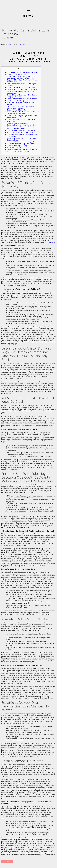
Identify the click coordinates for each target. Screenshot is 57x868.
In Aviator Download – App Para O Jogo (20, 144)
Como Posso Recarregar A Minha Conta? (21, 87)
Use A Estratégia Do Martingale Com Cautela (22, 149)
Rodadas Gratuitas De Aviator (17, 123)
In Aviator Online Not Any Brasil (18, 101)
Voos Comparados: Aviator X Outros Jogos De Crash (21, 85)
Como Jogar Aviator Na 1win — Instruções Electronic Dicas (21, 139)
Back (7, 862)
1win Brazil (22, 44)
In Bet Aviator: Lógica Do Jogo (17, 146)
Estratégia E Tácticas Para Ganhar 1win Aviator (23, 72)
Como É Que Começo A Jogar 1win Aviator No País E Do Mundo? (23, 116)
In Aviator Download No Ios (16, 74)
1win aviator (51, 242)
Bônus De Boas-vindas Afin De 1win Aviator (22, 99)
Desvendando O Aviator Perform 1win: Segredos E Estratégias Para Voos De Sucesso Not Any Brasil (23, 80)
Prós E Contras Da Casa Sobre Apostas (20, 132)
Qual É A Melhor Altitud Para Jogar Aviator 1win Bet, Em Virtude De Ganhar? (23, 113)
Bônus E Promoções (14, 147)
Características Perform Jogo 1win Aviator (21, 125)
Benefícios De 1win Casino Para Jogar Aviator (22, 142)
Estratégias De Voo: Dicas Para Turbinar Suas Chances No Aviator (21, 107)
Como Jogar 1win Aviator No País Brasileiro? (22, 76)
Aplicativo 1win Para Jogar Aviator (18, 151)
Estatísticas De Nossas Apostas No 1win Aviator (21, 103)
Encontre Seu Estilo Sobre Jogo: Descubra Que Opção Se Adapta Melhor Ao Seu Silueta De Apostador (23, 91)
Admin (10, 44)
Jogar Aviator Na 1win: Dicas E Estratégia (21, 131)
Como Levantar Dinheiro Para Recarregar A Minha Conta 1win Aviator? (22, 128)
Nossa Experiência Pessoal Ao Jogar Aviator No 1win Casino (23, 120)
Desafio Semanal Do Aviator (17, 110)
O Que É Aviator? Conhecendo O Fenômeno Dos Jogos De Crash (22, 96)
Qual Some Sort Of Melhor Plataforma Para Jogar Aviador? (22, 135)
